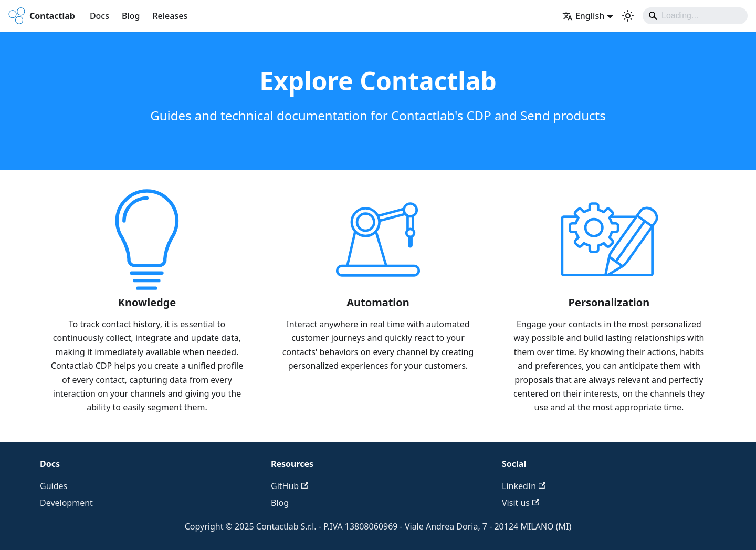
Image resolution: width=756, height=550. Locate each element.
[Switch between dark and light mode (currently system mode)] (628, 16)
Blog (131, 16)
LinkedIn (524, 486)
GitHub (290, 486)
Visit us (521, 503)
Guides (54, 486)
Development (66, 503)
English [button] (583, 16)
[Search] (695, 16)
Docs (99, 16)
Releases (170, 16)
